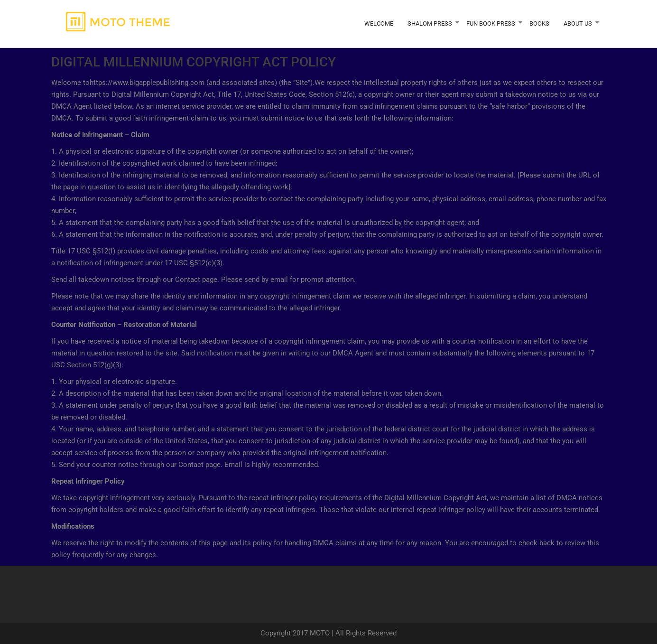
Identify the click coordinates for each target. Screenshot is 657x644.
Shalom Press (430, 23)
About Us (578, 23)
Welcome (379, 23)
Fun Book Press (491, 23)
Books (539, 23)
